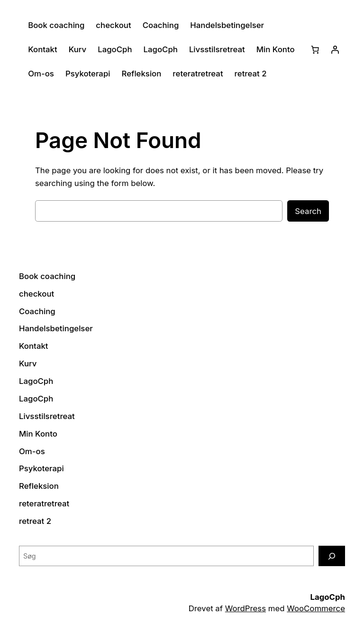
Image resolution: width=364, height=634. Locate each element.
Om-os (41, 74)
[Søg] (332, 556)
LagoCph (115, 49)
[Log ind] (335, 49)
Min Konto (276, 49)
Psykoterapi (88, 74)
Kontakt (43, 49)
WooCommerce (316, 608)
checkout (113, 25)
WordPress (246, 608)
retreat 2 (251, 74)
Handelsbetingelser (227, 25)
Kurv (77, 49)
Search (308, 211)
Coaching (161, 25)
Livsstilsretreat (217, 49)
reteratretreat (198, 74)
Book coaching (56, 25)
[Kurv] (315, 49)
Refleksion (142, 74)
